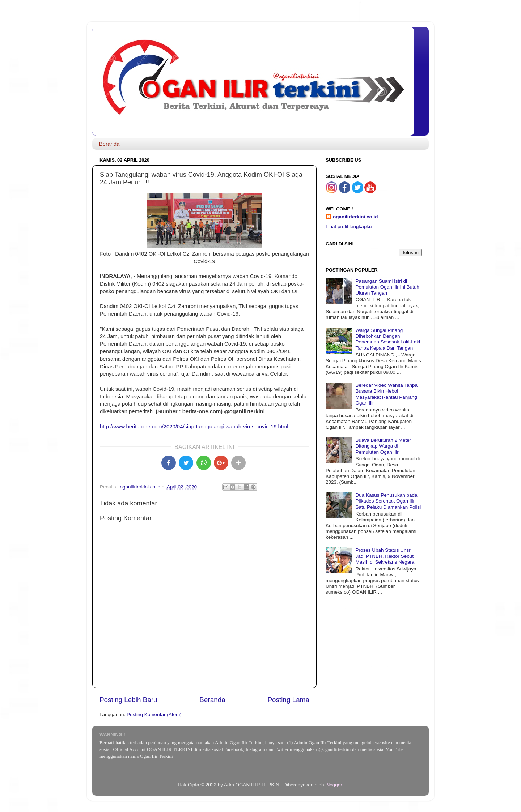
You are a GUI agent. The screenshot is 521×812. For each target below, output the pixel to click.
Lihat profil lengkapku (349, 226)
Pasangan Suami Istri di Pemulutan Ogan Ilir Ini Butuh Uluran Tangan (387, 287)
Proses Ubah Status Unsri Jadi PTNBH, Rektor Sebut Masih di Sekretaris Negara (385, 556)
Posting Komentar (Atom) (154, 715)
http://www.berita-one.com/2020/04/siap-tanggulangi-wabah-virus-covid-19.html (194, 427)
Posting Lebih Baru (128, 700)
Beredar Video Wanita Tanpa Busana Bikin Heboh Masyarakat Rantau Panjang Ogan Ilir (386, 394)
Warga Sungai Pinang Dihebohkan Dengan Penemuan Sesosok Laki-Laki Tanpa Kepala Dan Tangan (388, 339)
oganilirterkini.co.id (355, 217)
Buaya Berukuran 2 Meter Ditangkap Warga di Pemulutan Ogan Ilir (383, 446)
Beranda (109, 144)
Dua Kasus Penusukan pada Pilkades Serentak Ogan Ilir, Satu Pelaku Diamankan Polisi (388, 501)
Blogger (334, 785)
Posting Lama (288, 700)
